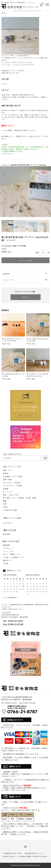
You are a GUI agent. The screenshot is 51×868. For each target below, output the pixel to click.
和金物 (6, 489)
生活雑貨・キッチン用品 (13, 477)
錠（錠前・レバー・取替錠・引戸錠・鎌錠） (20, 498)
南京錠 (6, 473)
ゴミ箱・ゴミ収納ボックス (13, 557)
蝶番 (5, 501)
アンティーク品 (14, 467)
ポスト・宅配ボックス (12, 554)
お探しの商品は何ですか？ (13, 454)
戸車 (5, 504)
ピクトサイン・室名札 (12, 483)
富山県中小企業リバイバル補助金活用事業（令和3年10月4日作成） (26, 856)
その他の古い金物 (10, 510)
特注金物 (7, 534)
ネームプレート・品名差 (13, 486)
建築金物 (7, 545)
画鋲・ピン (7, 470)
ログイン (26, 297)
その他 (6, 564)
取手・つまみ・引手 (11, 495)
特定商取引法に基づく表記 (13, 853)
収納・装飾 (7, 480)
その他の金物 (13, 541)
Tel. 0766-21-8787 (13, 621)
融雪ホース (7, 560)
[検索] (45, 458)
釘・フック (7, 492)
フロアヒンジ (8, 548)
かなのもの (7, 523)
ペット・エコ (8, 551)
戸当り (6, 507)
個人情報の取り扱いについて (35, 853)
